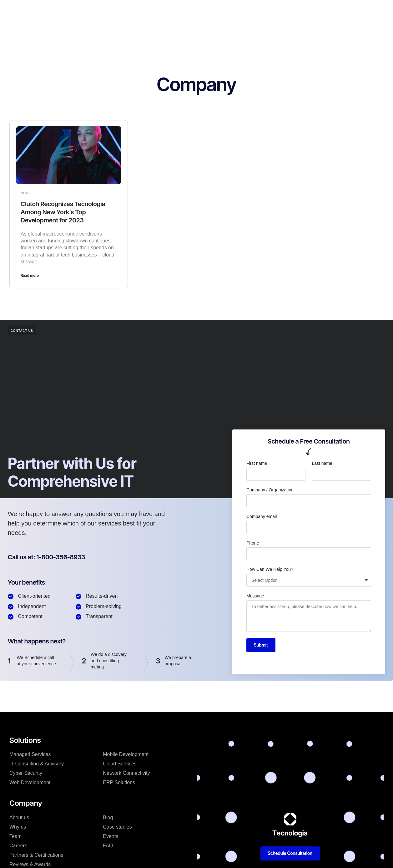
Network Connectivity (126, 773)
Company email (262, 516)
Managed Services (30, 754)
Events (111, 836)
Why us (18, 827)
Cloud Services (120, 764)
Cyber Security (26, 773)
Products (110, 11)
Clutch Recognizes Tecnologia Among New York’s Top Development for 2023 (63, 212)
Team (15, 836)
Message (255, 596)
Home (83, 11)
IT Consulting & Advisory (37, 764)
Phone (253, 543)
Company (171, 11)
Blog (235, 11)
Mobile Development (126, 754)
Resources (261, 11)
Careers (18, 846)
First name (257, 463)
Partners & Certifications (36, 855)
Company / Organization (270, 490)
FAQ (108, 846)
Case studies (206, 11)
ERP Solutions (119, 782)
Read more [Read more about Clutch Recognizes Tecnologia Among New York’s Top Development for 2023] (30, 275)
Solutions (140, 11)
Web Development (30, 782)
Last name (322, 463)
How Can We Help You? (270, 569)
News (26, 193)
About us (19, 817)
